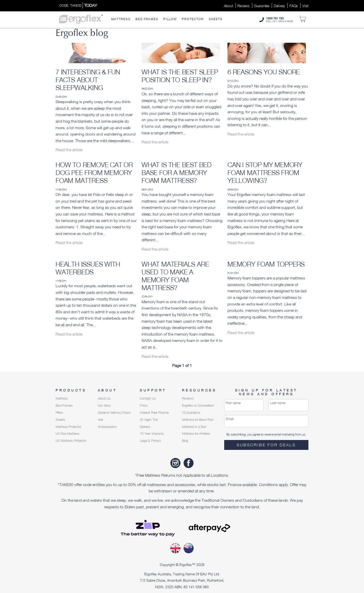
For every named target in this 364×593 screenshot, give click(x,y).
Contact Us (148, 398)
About (229, 6)
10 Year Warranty (152, 434)
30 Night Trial (149, 420)
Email (230, 419)
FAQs (294, 6)
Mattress (121, 19)
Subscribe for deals (266, 445)
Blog (185, 441)
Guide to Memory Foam (114, 413)
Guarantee (262, 6)
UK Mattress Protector (71, 441)
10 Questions (191, 413)
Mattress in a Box (194, 427)
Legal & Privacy (150, 441)
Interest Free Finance (154, 413)
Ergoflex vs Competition (198, 405)
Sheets (216, 19)
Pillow (170, 19)
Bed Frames (147, 19)
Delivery (279, 6)
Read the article (69, 150)
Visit (305, 6)
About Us (104, 398)
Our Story (104, 405)
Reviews (243, 6)
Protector (193, 19)
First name (233, 403)
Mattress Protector (68, 427)
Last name (278, 403)
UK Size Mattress (67, 434)
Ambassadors (107, 427)
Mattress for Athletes (196, 434)
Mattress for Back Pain (198, 420)
